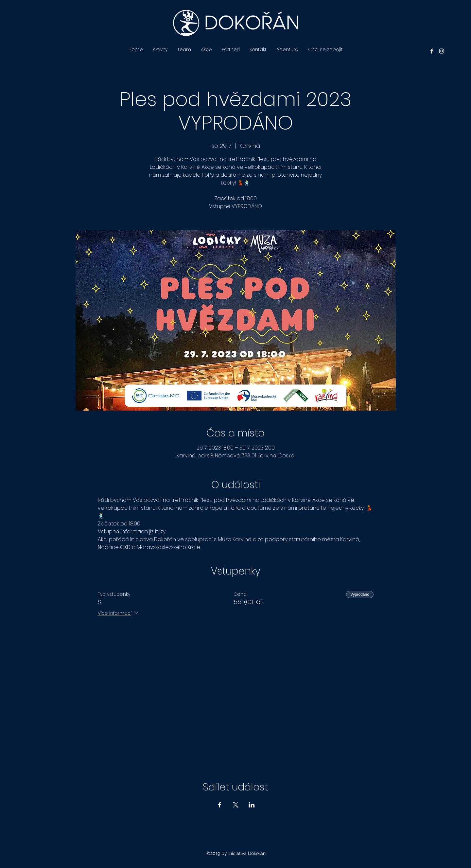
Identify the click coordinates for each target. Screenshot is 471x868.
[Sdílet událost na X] (236, 805)
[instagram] (442, 51)
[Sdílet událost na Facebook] (220, 805)
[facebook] (432, 51)
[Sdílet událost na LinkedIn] (252, 805)
